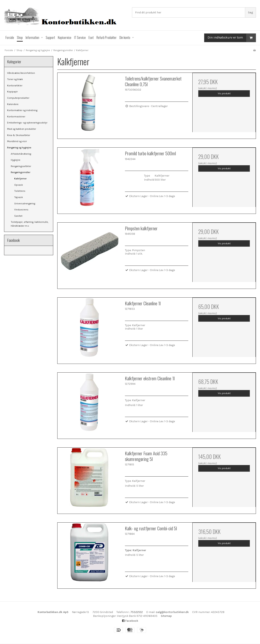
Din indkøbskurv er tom (232, 38)
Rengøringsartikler (21, 166)
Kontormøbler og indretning (22, 110)
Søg (250, 12)
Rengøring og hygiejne (19, 148)
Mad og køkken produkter (22, 129)
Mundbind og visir (17, 141)
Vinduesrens (21, 210)
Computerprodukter (18, 98)
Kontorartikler (15, 86)
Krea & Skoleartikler (19, 135)
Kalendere (13, 104)
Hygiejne (16, 160)
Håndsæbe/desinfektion (21, 73)
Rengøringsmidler (21, 172)
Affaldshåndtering (21, 154)
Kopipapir (12, 92)
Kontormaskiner (16, 117)
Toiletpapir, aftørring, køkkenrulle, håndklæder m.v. (30, 224)
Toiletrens (20, 191)
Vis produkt (224, 93)
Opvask (19, 185)
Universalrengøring (25, 204)
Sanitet (18, 216)
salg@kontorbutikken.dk (172, 612)
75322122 (137, 612)
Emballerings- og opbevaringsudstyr (27, 123)
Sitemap (166, 616)
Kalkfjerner (20, 179)
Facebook (130, 621)
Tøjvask (19, 197)
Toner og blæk (15, 79)
